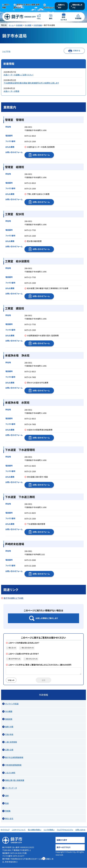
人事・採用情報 (11, 742)
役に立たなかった (27, 648)
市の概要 (29, 25)
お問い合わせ (81, 830)
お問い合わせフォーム (41, 155)
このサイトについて (19, 830)
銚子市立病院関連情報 (14, 758)
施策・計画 (9, 727)
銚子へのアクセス (64, 848)
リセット (12, 680)
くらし (39, 18)
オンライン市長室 (12, 704)
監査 (7, 803)
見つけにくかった (31, 659)
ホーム (11, 25)
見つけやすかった (14, 659)
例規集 (8, 811)
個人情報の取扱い (35, 830)
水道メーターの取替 (11, 91)
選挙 (7, 796)
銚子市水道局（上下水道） (14, 598)
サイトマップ (5, 830)
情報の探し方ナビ (77, 6)
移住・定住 (9, 819)
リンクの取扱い (49, 830)
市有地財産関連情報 (13, 765)
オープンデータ (11, 788)
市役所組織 (39, 25)
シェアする (6, 51)
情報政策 (9, 719)
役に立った (11, 648)
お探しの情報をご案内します (47, 618)
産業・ (64, 19)
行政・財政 (9, 735)
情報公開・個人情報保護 (15, 780)
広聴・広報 (9, 750)
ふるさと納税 (10, 773)
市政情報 (78, 18)
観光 (51, 18)
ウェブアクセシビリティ (65, 830)
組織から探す (61, 6)
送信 (43, 680)
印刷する (77, 51)
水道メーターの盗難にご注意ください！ (19, 75)
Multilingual (49, 7)
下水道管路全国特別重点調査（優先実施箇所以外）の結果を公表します (31, 83)
